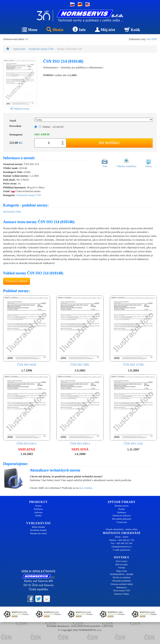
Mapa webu (122, 571)
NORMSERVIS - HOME (122, 574)
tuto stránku (86, 488)
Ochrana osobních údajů (122, 584)
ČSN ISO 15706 (133, 331)
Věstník (121, 568)
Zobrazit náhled (17, 281)
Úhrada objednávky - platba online (122, 529)
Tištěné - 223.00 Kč (51, 127)
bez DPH (152, 39)
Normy (38, 506)
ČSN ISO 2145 (133, 410)
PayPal (122, 509)
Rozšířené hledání (38, 530)
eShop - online (121, 537)
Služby (38, 515)
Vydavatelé (19, 49)
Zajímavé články (122, 594)
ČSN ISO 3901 (80, 331)
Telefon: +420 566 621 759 (122, 540)
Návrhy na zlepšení (122, 577)
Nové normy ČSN (122, 590)
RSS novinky (121, 564)
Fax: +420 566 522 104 (122, 543)
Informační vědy (12, 212)
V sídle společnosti (122, 550)
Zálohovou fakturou (122, 515)
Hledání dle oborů (38, 533)
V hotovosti (122, 522)
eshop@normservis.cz (122, 546)
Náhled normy (20, 109)
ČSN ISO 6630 (27, 331)
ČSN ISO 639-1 (27, 410)
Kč (27, 39)
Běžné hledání (38, 527)
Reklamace (122, 587)
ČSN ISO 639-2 (80, 410)
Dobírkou (121, 512)
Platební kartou (122, 506)
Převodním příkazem (122, 519)
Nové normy (122, 561)
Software (39, 512)
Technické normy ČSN (41, 49)
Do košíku (109, 143)
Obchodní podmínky (122, 581)
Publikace (38, 509)
